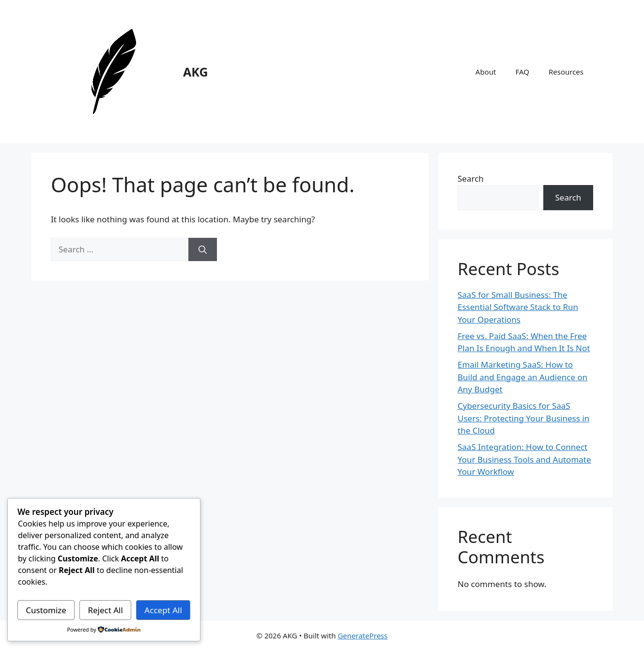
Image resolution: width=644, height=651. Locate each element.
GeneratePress (362, 635)
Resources (566, 72)
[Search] (203, 249)
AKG (196, 72)
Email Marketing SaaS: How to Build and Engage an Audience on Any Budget (522, 377)
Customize (46, 610)
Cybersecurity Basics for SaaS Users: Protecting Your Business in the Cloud (523, 418)
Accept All (163, 610)
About (486, 72)
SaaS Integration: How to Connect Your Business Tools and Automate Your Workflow (524, 459)
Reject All (105, 610)
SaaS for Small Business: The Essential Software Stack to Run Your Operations (518, 307)
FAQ (522, 72)
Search (471, 178)
